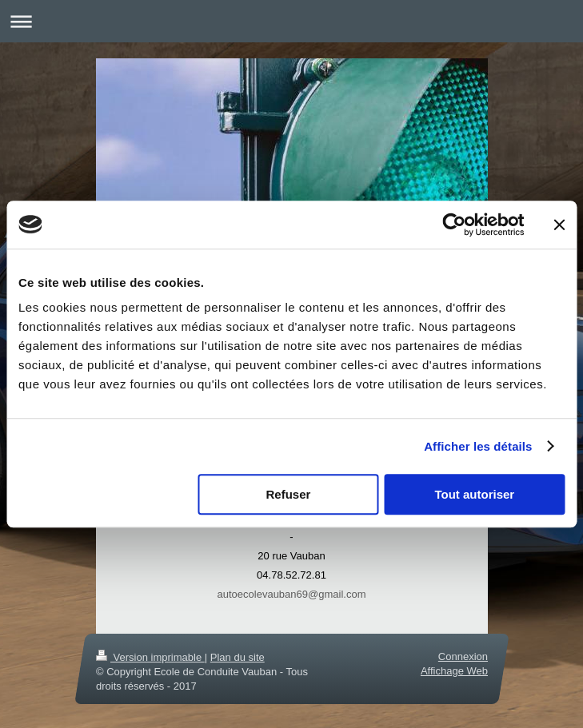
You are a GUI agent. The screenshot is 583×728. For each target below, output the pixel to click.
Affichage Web (453, 671)
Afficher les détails (478, 446)
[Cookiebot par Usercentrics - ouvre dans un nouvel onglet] (454, 225)
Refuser (289, 494)
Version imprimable (150, 657)
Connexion (462, 656)
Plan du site (237, 657)
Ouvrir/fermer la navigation (291, 21)
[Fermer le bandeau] (559, 225)
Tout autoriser (474, 494)
